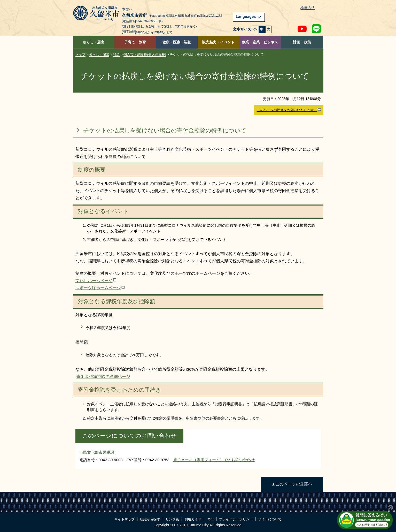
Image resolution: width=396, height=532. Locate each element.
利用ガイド (193, 519)
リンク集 (172, 519)
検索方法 (308, 8)
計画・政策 (302, 42)
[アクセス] (215, 15)
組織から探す (150, 519)
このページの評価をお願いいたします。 (289, 110)
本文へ (127, 10)
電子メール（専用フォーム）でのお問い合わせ (214, 460)
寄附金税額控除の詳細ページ (103, 377)
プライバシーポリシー (236, 519)
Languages (249, 17)
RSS (210, 519)
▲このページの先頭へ (292, 484)
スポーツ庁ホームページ (100, 288)
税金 (117, 54)
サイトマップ (125, 519)
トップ (80, 54)
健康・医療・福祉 (177, 42)
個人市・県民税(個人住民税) (145, 54)
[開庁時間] (129, 32)
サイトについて (270, 519)
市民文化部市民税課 (97, 452)
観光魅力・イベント (218, 42)
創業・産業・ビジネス (260, 42)
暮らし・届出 (94, 42)
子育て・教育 (135, 42)
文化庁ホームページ (96, 281)
